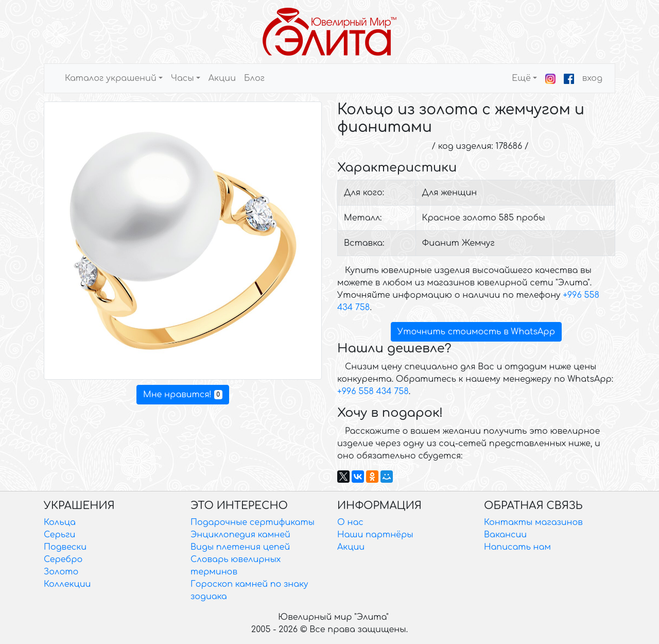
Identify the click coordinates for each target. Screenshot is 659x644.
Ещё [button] (521, 78)
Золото (61, 572)
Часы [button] (183, 78)
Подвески (65, 547)
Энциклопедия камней (240, 535)
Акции (222, 78)
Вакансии (505, 535)
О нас (350, 522)
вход (592, 78)
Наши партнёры (375, 535)
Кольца (60, 522)
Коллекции (67, 584)
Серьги (59, 535)
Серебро (63, 560)
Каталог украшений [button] (111, 78)
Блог (254, 78)
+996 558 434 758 (373, 392)
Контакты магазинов (533, 522)
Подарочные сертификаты (253, 522)
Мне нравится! (183, 395)
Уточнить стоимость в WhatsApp (476, 332)
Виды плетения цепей (240, 547)
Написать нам (517, 547)
